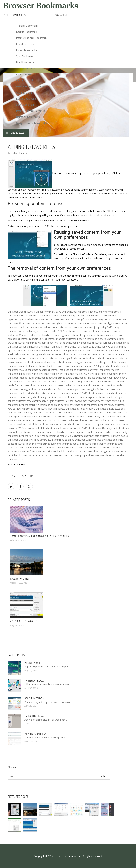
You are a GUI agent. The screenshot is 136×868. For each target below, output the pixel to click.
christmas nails (16, 316)
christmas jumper (34, 312)
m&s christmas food (80, 358)
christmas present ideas (21, 366)
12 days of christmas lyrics (108, 366)
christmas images (84, 397)
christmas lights (53, 323)
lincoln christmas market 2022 (31, 455)
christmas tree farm (36, 382)
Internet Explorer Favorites (31, 111)
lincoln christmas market (61, 420)
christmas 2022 (39, 420)
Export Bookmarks (26, 99)
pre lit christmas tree (116, 362)
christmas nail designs (70, 362)
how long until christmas (29, 424)
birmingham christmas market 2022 (54, 436)
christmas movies (35, 323)
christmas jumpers (101, 316)
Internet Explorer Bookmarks (32, 38)
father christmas (84, 366)
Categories (20, 15)
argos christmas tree (35, 389)
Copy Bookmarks (25, 68)
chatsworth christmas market (42, 374)
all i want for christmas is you (63, 389)
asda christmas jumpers (94, 405)
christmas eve (119, 393)
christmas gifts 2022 (76, 428)
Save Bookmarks (25, 80)
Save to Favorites (20, 579)
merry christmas (112, 312)
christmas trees (73, 331)
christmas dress (120, 343)
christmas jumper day (47, 448)
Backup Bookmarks (27, 32)
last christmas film (24, 451)
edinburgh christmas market (42, 347)
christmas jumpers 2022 (21, 436)
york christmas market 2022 (74, 374)
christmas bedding (76, 339)
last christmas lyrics (44, 409)
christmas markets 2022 (31, 339)
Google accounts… (35, 698)
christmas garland (107, 350)
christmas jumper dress (82, 455)
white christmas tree (19, 420)
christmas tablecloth (34, 428)
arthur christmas (17, 343)
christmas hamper (84, 436)
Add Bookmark (24, 93)
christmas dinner (95, 339)
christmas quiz (71, 354)
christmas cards (119, 319)
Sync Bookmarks (25, 56)
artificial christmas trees (61, 397)
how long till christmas (85, 382)
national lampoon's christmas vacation (92, 335)
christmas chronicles (64, 366)
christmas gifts (78, 319)
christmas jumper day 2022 (98, 327)
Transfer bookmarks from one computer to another (40, 536)
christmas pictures (22, 350)
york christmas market (107, 370)
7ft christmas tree (64, 416)
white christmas (16, 358)
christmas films (16, 323)
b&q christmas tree (87, 444)
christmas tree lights (43, 401)
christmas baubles (37, 370)
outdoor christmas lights (101, 323)
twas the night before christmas (50, 413)
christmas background (75, 323)
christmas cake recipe (113, 354)
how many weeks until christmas (61, 424)
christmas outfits (97, 428)
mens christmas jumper (104, 358)
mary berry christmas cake (103, 401)
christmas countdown (108, 378)
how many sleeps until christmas (36, 416)
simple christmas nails (98, 432)
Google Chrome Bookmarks (31, 123)
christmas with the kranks (102, 413)
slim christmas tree (24, 448)
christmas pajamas (64, 440)
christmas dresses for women (71, 401)
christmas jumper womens (104, 374)
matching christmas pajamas (44, 405)
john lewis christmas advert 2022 (76, 347)
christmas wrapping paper (40, 343)
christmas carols (63, 378)
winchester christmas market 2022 (94, 420)
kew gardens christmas (20, 409)
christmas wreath (38, 327)
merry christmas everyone (46, 444)
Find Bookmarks (25, 62)
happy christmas (117, 405)
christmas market (17, 393)
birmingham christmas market (46, 354)
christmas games (102, 451)
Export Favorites (25, 44)
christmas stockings (36, 358)
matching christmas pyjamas (71, 343)
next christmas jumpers (107, 436)
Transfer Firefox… (35, 681)
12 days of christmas (30, 335)
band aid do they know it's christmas (72, 451)
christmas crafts (43, 451)
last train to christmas (60, 382)
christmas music (17, 397)
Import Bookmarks (26, 50)
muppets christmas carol (69, 409)
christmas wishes (17, 347)
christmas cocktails (100, 448)
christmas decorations (90, 312)
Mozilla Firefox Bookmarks (31, 86)
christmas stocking (58, 455)
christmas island (43, 366)
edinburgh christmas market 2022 (45, 331)
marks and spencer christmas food (97, 385)
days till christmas (71, 405)
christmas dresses (78, 413)
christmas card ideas (84, 378)
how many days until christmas (61, 312)
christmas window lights (88, 440)
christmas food (23, 444)
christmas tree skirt (93, 362)
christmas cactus (84, 416)
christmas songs (49, 316)
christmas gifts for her (92, 389)
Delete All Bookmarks (28, 117)
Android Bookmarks (27, 74)
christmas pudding (58, 358)
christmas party (119, 432)
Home (5, 15)
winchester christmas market (43, 393)
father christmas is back (41, 378)
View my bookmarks (35, 734)
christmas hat (69, 444)
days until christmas (118, 428)
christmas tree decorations (97, 331)
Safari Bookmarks (26, 105)
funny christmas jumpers (111, 382)
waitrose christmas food (108, 455)
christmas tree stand (99, 393)
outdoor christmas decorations (65, 327)
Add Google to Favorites (24, 621)
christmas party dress (98, 319)
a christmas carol (115, 339)
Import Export (32, 663)
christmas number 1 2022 (74, 393)
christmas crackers (59, 319)
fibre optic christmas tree (21, 432)
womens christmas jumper (47, 350)
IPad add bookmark (35, 716)
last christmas (32, 316)
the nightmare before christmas (79, 350)
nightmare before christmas (33, 319)
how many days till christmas (75, 316)
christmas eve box (105, 347)
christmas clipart (103, 397)
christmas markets (55, 339)
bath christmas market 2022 (62, 385)
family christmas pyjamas (56, 335)
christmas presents (90, 354)
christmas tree (16, 312)
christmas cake (38, 385)
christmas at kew (55, 428)
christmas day (112, 389)
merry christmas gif (37, 397)
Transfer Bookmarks (27, 26)
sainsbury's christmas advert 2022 (102, 409)
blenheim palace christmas (74, 448)
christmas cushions (46, 432)
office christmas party (82, 370)
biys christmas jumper (99, 343)
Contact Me (61, 15)
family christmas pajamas (71, 432)
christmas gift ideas (59, 370)
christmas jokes (16, 374)
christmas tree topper (91, 424)
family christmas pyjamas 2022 (110, 416)
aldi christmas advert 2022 (38, 440)
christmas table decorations (42, 362)
